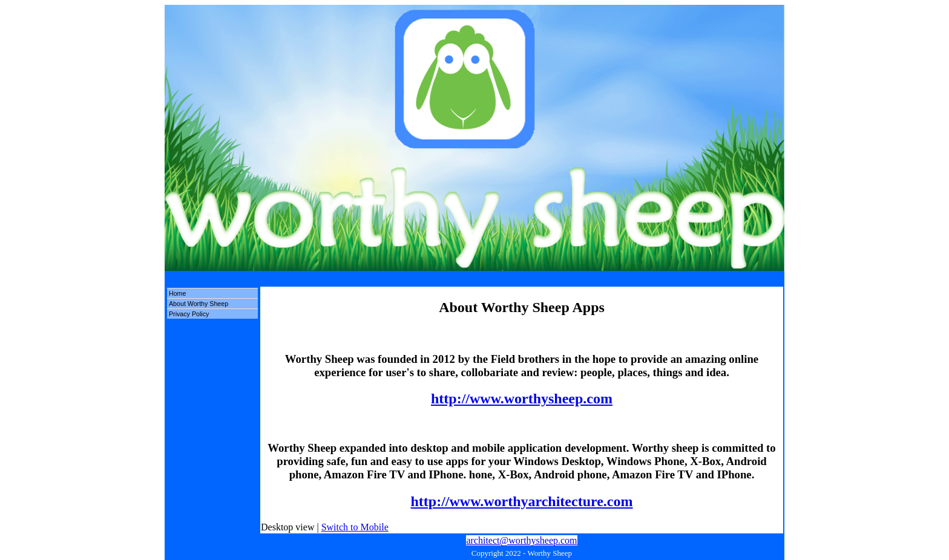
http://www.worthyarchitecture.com (521, 501)
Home (177, 293)
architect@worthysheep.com (521, 540)
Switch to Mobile (355, 527)
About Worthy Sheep (199, 304)
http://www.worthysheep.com (522, 399)
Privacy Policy (189, 314)
